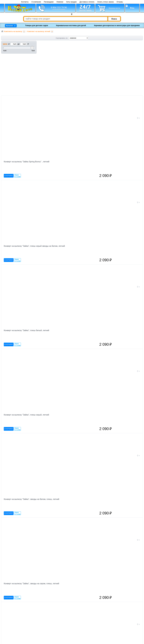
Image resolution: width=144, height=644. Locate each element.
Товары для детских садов (37, 25)
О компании (36, 2)
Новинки (60, 2)
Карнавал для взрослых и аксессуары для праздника (117, 25)
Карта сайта (60, 631)
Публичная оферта (88, 637)
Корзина (35, 624)
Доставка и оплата (87, 2)
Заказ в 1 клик (53, 93)
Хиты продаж (71, 2)
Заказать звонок (39, 628)
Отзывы (120, 2)
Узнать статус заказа (105, 2)
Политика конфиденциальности (93, 634)
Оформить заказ (132, 603)
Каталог (58, 635)
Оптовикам (59, 624)
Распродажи (49, 2)
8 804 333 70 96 (59, 8)
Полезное (59, 628)
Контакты (25, 2)
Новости (58, 621)
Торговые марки (61, 617)
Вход (132, 8)
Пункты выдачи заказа (64, 638)
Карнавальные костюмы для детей (71, 25)
